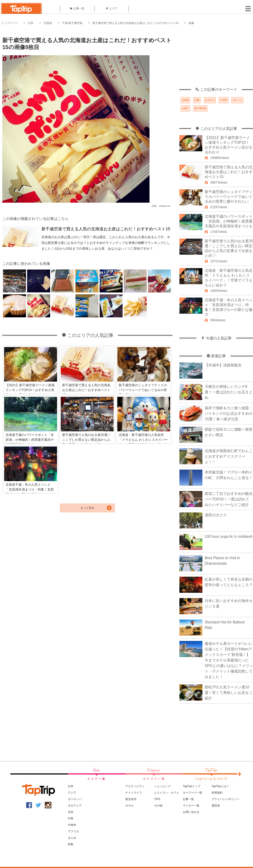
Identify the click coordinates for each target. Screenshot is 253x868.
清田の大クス (216, 515)
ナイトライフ (134, 793)
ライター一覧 (191, 806)
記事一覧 (77, 9)
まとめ (72, 838)
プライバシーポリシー (225, 799)
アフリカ (73, 831)
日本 (31, 23)
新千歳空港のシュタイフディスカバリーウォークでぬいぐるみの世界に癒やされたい (229, 197)
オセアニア (75, 806)
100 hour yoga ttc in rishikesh (229, 536)
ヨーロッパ (75, 799)
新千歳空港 (200, 108)
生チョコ (237, 100)
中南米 (72, 825)
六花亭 (224, 100)
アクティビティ (135, 786)
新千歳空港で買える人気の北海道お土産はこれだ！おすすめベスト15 (135, 23)
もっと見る (87, 508)
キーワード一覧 (193, 793)
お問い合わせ (191, 812)
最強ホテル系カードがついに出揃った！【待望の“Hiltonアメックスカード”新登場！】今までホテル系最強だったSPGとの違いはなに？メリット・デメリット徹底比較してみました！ (229, 660)
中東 (71, 818)
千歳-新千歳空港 (72, 23)
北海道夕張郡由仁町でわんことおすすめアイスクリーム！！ (229, 456)
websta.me (165, 206)
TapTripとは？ (220, 786)
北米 (71, 812)
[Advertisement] (216, 59)
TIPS (157, 799)
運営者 (216, 806)
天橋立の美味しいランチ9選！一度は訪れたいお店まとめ (229, 392)
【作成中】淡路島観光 (223, 365)
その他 (158, 806)
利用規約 (217, 793)
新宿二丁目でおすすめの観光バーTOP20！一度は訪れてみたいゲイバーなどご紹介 (229, 499)
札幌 (197, 100)
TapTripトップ (192, 786)
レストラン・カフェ (167, 793)
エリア (112, 9)
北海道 (48, 23)
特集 (71, 844)
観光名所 (131, 799)
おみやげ (210, 100)
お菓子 (185, 108)
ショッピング (162, 786)
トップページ (9, 23)
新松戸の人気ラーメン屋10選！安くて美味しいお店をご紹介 (229, 693)
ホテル (129, 806)
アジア (72, 793)
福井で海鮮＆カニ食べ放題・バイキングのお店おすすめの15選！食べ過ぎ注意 (229, 414)
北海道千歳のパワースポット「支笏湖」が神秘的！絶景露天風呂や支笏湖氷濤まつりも (229, 221)
